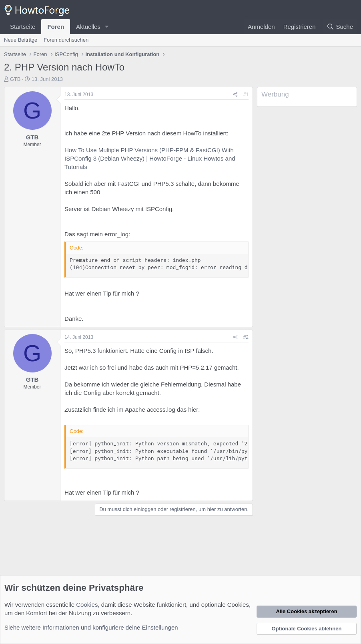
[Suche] (340, 27)
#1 (246, 95)
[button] (107, 27)
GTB (15, 79)
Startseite (23, 27)
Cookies (87, 605)
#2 (246, 337)
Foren (56, 27)
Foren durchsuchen (66, 40)
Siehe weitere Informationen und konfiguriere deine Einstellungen (91, 627)
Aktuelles (88, 27)
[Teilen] (236, 95)
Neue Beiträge (21, 40)
